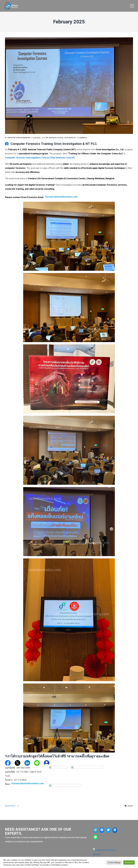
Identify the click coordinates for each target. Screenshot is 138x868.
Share (130, 806)
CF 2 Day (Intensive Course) (53, 138)
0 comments (82, 138)
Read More (12, 806)
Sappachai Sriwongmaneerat (19, 138)
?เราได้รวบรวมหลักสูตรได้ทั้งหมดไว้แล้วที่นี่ (35, 756)
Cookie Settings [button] (114, 863)
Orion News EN (70, 138)
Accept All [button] (129, 863)
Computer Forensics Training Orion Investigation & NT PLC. (54, 144)
